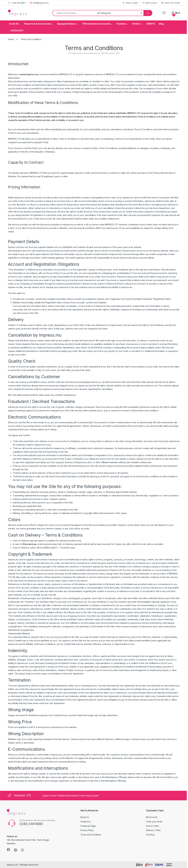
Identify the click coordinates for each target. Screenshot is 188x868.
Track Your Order (170, 3)
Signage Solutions (66, 24)
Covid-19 (14, 24)
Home (11, 39)
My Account (149, 3)
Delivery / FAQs (153, 830)
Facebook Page (88, 826)
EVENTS (151, 24)
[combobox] (74, 13)
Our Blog (150, 835)
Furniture (121, 24)
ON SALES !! (16, 30)
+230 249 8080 (17, 3)
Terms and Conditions (91, 835)
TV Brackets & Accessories (96, 24)
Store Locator (130, 3)
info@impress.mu (39, 3)
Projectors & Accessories (38, 24)
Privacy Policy (87, 830)
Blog (161, 24)
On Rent (136, 24)
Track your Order (154, 822)
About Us (85, 817)
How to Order (152, 826)
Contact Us (86, 822)
